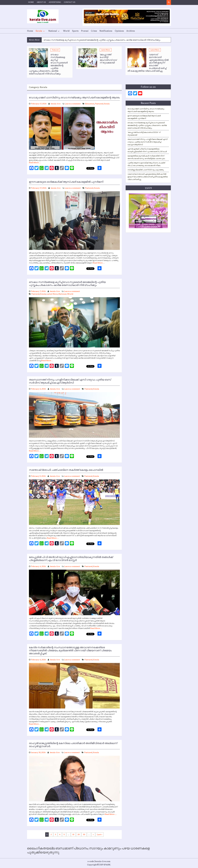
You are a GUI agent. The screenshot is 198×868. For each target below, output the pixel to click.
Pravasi (85, 31)
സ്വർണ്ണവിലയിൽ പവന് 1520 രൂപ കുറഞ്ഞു (146, 170)
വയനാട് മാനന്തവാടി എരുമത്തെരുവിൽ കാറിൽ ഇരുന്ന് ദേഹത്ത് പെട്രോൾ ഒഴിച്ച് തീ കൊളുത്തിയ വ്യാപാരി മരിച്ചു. (148, 177)
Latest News (106, 50)
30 (84, 834)
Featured (55, 50)
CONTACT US (70, 2)
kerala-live (56, 104)
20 (79, 834)
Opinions (119, 31)
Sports (75, 31)
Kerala (39, 31)
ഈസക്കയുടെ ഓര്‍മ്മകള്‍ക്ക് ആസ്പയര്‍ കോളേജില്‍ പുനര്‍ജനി (66, 182)
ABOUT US (41, 2)
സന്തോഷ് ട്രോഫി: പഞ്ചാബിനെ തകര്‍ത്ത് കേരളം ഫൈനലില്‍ (66, 470)
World (66, 31)
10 (73, 834)
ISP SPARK (105, 865)
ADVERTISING (55, 2)
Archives (131, 31)
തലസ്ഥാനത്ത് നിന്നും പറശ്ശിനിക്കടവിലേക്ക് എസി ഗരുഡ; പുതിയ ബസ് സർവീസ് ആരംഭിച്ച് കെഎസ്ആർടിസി (147, 142)
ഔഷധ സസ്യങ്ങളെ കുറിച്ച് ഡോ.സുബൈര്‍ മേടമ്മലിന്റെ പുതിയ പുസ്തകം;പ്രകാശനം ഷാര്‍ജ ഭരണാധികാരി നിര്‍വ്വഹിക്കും (102, 40)
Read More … (35, 163)
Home (30, 31)
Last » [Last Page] (100, 834)
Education (90, 104)
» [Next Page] (93, 834)
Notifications (106, 31)
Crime (94, 31)
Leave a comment (73, 104)
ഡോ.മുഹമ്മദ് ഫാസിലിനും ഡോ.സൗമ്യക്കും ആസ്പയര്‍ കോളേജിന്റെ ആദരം (74, 98)
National (53, 31)
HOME (31, 2)
